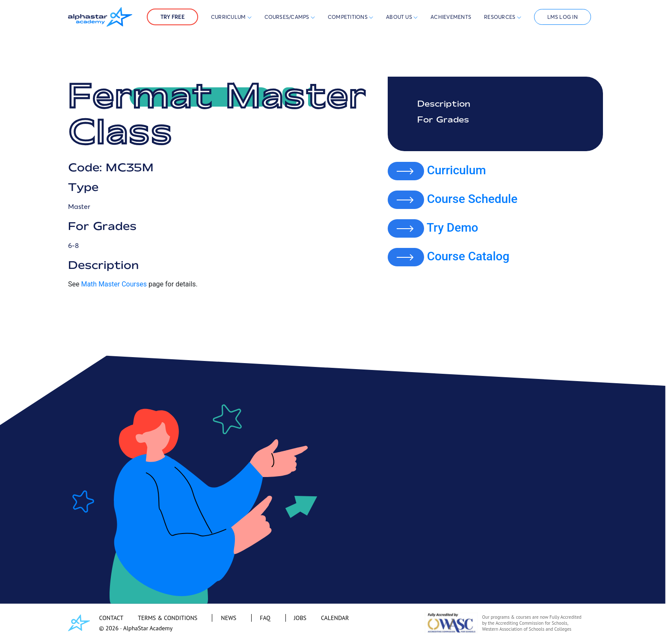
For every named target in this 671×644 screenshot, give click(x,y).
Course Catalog (468, 256)
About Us (402, 17)
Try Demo (452, 228)
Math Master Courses (114, 284)
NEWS (229, 618)
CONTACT (111, 618)
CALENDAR (335, 618)
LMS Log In (563, 17)
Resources (502, 17)
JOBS (300, 618)
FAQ (265, 618)
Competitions (348, 17)
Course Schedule (472, 199)
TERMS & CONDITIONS (168, 618)
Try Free (172, 17)
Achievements (451, 17)
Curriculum (231, 17)
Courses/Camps (290, 17)
